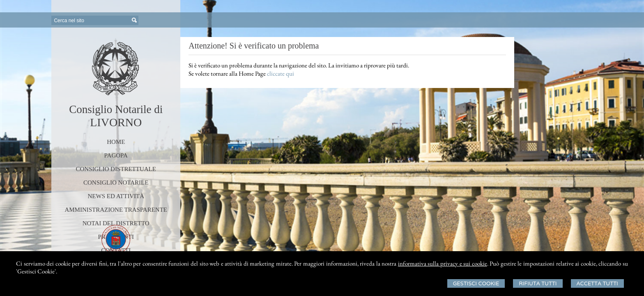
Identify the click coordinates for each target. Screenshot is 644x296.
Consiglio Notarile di (116, 109)
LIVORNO (116, 122)
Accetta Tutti (597, 283)
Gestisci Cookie (476, 283)
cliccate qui (281, 73)
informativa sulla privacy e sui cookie (443, 263)
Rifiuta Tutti (538, 283)
